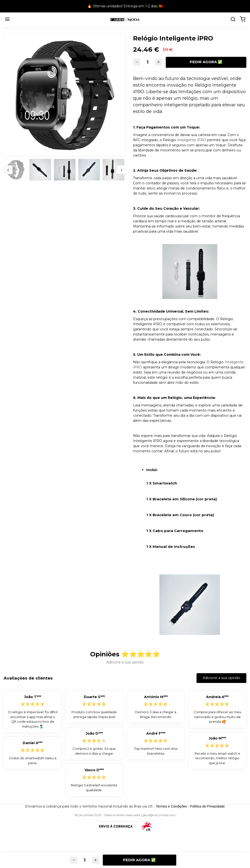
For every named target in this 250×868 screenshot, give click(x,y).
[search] (233, 20)
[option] (65, 95)
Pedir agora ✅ (206, 62)
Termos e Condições (171, 806)
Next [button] (121, 170)
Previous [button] (8, 170)
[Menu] (7, 20)
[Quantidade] (148, 62)
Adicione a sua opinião (221, 678)
